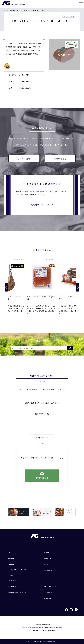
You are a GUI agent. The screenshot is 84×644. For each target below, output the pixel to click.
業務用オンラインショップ (17, 592)
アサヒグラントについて (18, 570)
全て (20, 392)
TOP (10, 552)
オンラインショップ (15, 587)
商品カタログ (48, 570)
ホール (19, 11)
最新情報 (11, 558)
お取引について (48, 558)
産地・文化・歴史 (48, 392)
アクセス (13, 581)
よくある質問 (27, 159)
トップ (6, 11)
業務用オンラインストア (44, 205)
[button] (78, 287)
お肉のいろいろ (32, 392)
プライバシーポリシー (51, 587)
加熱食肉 (13, 11)
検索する (70, 348)
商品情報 (46, 552)
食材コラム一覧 (46, 419)
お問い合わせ (64, 159)
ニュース (62, 392)
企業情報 (11, 564)
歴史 (12, 575)
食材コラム (47, 564)
